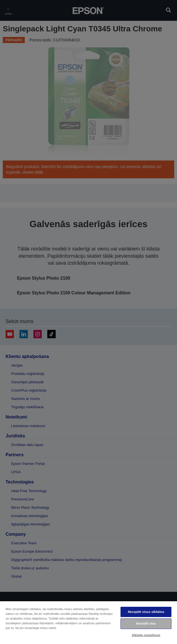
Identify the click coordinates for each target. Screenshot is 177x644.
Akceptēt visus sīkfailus (146, 612)
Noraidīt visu (146, 623)
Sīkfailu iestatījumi (146, 635)
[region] (88, 622)
